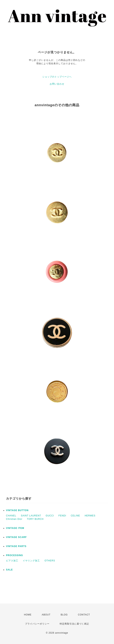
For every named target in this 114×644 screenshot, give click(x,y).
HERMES (90, 516)
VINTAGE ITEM (15, 528)
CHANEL (11, 516)
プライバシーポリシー (37, 624)
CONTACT (84, 615)
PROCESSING (14, 555)
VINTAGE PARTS (16, 546)
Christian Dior (14, 519)
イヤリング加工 (31, 561)
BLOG (64, 615)
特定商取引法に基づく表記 (74, 624)
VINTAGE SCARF (16, 537)
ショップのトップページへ (57, 77)
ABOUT (46, 615)
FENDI (62, 516)
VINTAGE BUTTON (17, 510)
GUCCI (50, 516)
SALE (9, 570)
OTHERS (50, 561)
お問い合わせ (57, 84)
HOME (28, 615)
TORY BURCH (35, 519)
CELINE (75, 516)
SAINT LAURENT (31, 516)
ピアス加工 (12, 561)
